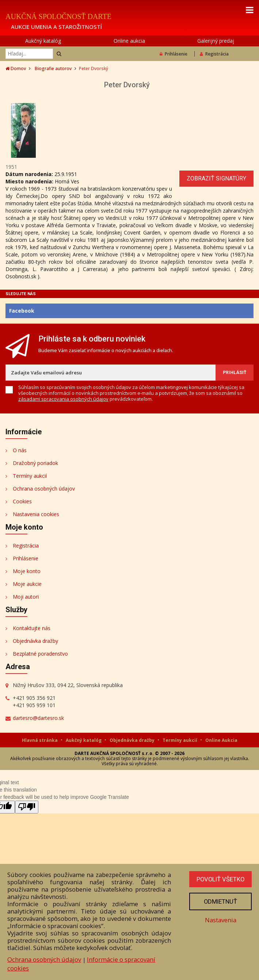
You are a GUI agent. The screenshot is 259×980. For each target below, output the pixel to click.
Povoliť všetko (220, 879)
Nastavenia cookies (36, 514)
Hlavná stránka (40, 740)
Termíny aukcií (30, 476)
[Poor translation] (27, 807)
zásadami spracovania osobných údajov (63, 399)
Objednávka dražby (35, 641)
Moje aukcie (27, 584)
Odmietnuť (220, 901)
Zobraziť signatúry (216, 178)
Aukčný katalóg (43, 41)
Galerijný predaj (216, 41)
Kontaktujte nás (32, 628)
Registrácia (214, 54)
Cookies (22, 501)
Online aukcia (129, 41)
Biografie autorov (53, 68)
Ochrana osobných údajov (44, 489)
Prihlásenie (174, 54)
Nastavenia (220, 920)
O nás (20, 450)
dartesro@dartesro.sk (38, 718)
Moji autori (26, 597)
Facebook (22, 311)
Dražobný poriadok (35, 463)
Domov (16, 68)
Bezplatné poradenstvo (40, 654)
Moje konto (27, 571)
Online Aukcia (221, 740)
